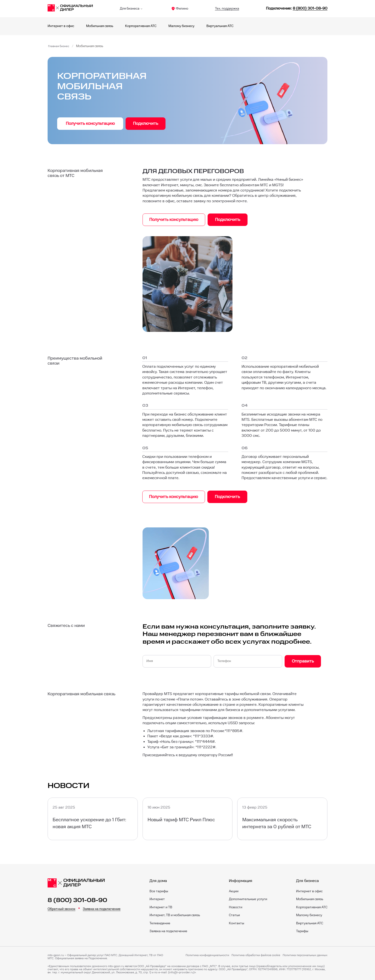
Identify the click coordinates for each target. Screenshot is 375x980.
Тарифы (302, 930)
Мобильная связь (100, 26)
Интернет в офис (61, 26)
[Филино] (70, 9)
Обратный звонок (61, 908)
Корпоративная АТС (141, 26)
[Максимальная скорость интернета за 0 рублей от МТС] (282, 818)
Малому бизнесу (181, 26)
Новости (236, 906)
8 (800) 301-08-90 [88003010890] (310, 8)
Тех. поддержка (227, 9)
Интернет (157, 898)
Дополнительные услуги (248, 898)
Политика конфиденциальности (207, 954)
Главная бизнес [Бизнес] (60, 46)
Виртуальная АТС (220, 26)
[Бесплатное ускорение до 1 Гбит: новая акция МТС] (93, 818)
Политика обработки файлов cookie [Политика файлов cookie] (256, 954)
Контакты (237, 922)
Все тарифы (159, 890)
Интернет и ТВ (161, 906)
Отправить (303, 660)
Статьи (234, 914)
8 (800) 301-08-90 (77, 899)
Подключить (146, 123)
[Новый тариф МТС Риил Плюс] (188, 818)
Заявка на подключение (102, 908)
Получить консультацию (90, 123)
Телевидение (160, 922)
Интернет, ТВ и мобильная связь (175, 914)
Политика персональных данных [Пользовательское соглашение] (305, 954)
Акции (234, 890)
